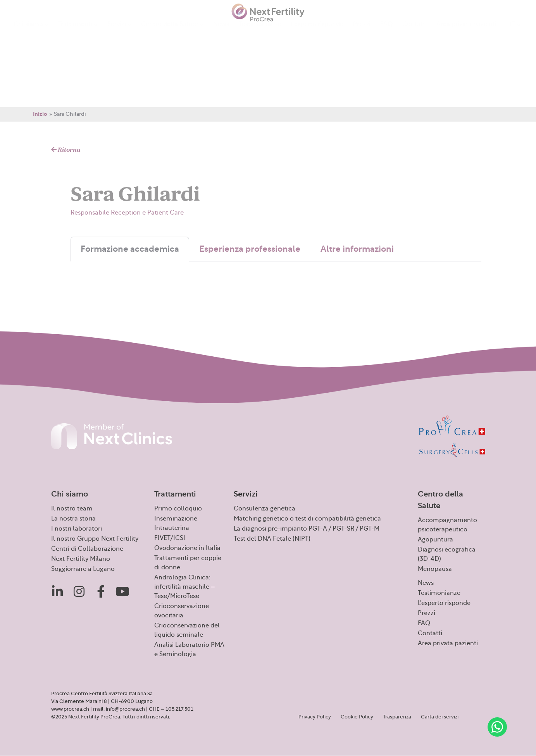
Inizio (40, 114)
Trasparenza (397, 717)
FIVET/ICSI (170, 538)
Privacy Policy (315, 717)
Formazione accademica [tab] (130, 249)
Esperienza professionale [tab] (250, 249)
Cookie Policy (357, 717)
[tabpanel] (276, 269)
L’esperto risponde (317, 32)
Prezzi (362, 32)
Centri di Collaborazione (87, 549)
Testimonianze (260, 32)
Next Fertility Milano (81, 559)
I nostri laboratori (77, 529)
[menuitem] (515, 32)
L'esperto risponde (444, 603)
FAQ (386, 32)
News (221, 32)
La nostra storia (73, 519)
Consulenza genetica (265, 509)
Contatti (414, 32)
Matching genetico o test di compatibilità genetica (307, 519)
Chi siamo (31, 33)
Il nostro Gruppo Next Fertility (95, 539)
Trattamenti (78, 33)
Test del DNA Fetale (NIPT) (272, 539)
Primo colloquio (178, 509)
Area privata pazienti (466, 32)
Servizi (119, 33)
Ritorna (66, 150)
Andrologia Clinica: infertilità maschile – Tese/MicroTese (185, 587)
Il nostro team (72, 509)
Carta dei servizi (440, 717)
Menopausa (435, 569)
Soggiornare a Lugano (83, 569)
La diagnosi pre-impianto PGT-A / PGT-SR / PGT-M (307, 529)
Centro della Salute (172, 33)
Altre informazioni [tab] (357, 249)
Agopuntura (435, 540)
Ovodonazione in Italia (187, 548)
